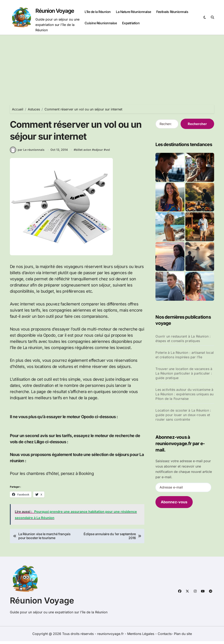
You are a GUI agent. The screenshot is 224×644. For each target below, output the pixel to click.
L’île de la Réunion (98, 12)
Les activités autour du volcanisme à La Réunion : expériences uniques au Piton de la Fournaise (184, 394)
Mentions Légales (141, 637)
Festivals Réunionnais (172, 12)
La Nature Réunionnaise (133, 12)
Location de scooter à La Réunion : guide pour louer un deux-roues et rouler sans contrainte (183, 415)
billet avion (83, 153)
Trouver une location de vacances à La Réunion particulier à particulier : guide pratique (184, 373)
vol (108, 153)
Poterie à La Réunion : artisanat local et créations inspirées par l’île (185, 355)
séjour (98, 153)
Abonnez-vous (174, 502)
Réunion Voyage (55, 11)
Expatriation (131, 23)
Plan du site (183, 637)
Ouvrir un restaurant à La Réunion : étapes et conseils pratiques (183, 339)
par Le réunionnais (27, 153)
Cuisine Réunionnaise (101, 23)
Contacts (165, 637)
